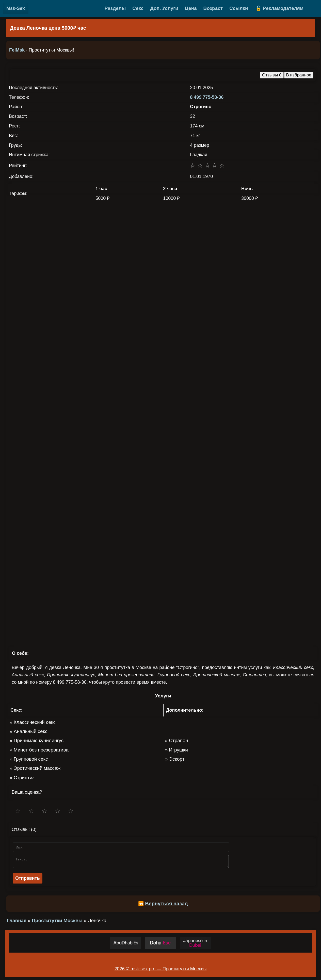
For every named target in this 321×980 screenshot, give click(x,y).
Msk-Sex (16, 8)
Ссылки (239, 8)
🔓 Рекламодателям (279, 8)
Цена (191, 8)
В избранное (299, 75)
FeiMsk (17, 50)
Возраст (213, 8)
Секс (138, 8)
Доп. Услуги (164, 8)
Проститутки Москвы (57, 922)
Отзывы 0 (272, 75)
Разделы (115, 8)
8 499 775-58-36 (207, 97)
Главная (17, 922)
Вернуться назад (166, 905)
